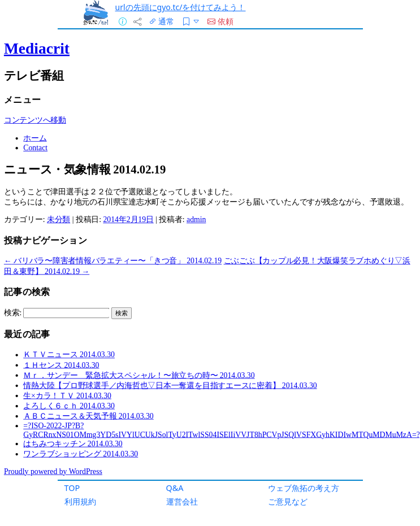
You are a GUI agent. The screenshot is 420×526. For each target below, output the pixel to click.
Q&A (175, 488)
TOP (72, 488)
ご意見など (288, 501)
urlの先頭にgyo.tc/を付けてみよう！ (181, 7)
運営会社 (182, 501)
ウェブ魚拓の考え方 (304, 488)
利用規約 (80, 501)
